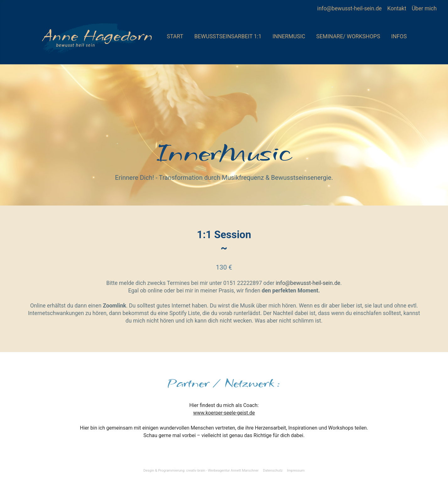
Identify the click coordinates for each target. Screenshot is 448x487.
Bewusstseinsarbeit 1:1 (228, 36)
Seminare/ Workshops (348, 36)
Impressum (296, 471)
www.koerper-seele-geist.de (224, 413)
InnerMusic (289, 36)
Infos (399, 36)
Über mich (424, 8)
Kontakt (397, 8)
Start (175, 36)
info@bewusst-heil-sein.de (349, 8)
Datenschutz (273, 471)
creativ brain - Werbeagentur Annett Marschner (222, 471)
